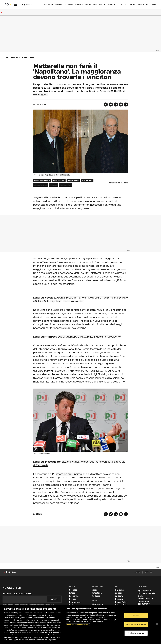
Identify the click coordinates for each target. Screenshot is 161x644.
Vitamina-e (97, 604)
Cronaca (49, 4)
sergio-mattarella (42, 181)
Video (95, 590)
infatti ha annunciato (69, 474)
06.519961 (146, 604)
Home (7, 58)
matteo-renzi (73, 181)
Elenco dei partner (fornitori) (78, 625)
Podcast (96, 596)
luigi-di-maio (87, 181)
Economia (68, 4)
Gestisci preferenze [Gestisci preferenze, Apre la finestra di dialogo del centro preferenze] (136, 633)
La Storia (119, 596)
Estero (58, 4)
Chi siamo (120, 590)
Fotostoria (97, 593)
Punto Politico (28, 58)
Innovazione (91, 4)
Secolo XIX (106, 91)
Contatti (119, 599)
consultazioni (59, 181)
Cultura (132, 4)
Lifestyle (121, 4)
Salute (102, 4)
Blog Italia (16, 58)
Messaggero (41, 95)
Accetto (136, 615)
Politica (79, 4)
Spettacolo (143, 4)
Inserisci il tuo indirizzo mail (17, 594)
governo (53, 185)
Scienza (111, 4)
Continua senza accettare (136, 624)
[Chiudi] (157, 624)
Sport (153, 4)
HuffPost (119, 91)
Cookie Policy (121, 602)
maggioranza (65, 185)
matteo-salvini (40, 185)
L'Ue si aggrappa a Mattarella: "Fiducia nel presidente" (89, 337)
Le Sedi (118, 593)
